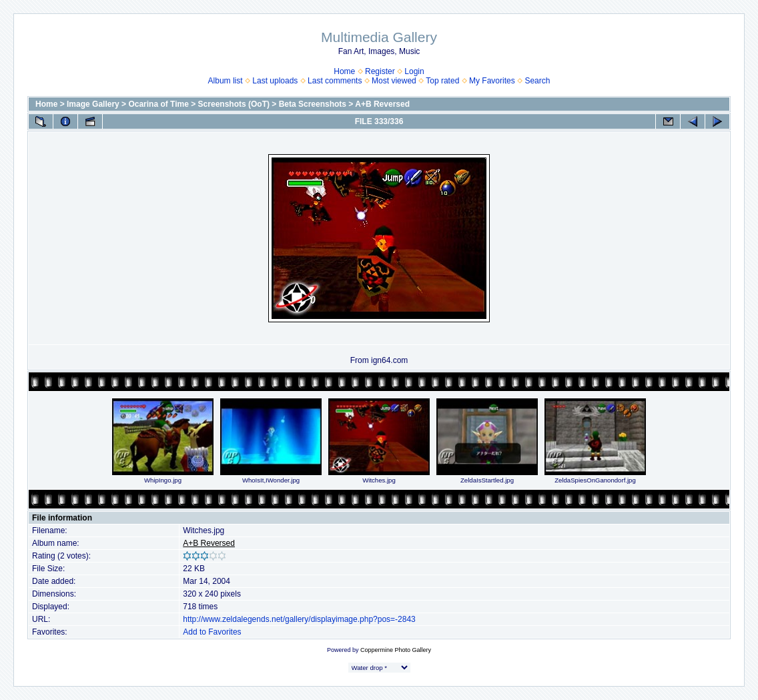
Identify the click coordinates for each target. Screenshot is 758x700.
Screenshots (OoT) (234, 104)
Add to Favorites (212, 632)
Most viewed (394, 81)
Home (344, 71)
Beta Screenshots (313, 104)
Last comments (335, 81)
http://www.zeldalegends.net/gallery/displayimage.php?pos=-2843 (299, 619)
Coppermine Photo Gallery (396, 650)
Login (414, 71)
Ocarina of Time (158, 104)
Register (380, 71)
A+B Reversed (382, 104)
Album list (226, 81)
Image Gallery (93, 104)
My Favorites (492, 81)
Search (537, 81)
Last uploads (275, 81)
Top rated (442, 81)
